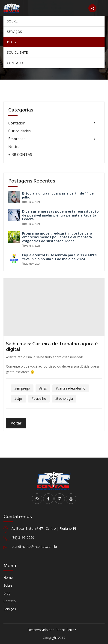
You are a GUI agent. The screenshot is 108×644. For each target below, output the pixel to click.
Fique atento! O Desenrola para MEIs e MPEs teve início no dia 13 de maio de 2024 (59, 257)
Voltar (16, 423)
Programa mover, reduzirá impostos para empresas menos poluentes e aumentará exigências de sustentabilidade (57, 237)
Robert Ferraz (66, 630)
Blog (11, 42)
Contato (15, 63)
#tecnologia (64, 398)
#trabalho (39, 398)
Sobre (12, 21)
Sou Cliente (17, 52)
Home (8, 577)
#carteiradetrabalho (71, 388)
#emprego (22, 388)
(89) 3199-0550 (23, 537)
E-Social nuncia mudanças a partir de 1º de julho (58, 195)
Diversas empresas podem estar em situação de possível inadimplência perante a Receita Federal (60, 215)
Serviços (14, 32)
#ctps (18, 398)
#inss (43, 388)
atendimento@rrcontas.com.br (34, 546)
